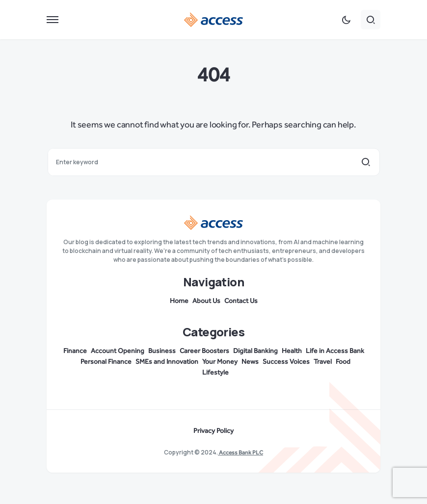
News (250, 362)
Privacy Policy (213, 431)
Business (162, 351)
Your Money (220, 362)
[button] (53, 20)
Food (343, 362)
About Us (206, 301)
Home (179, 301)
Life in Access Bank (335, 351)
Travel (323, 362)
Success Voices (286, 362)
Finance (75, 351)
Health (292, 351)
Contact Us (241, 301)
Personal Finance (106, 362)
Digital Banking (255, 351)
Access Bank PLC (240, 453)
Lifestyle (215, 373)
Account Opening (118, 351)
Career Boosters (204, 351)
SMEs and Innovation (167, 362)
